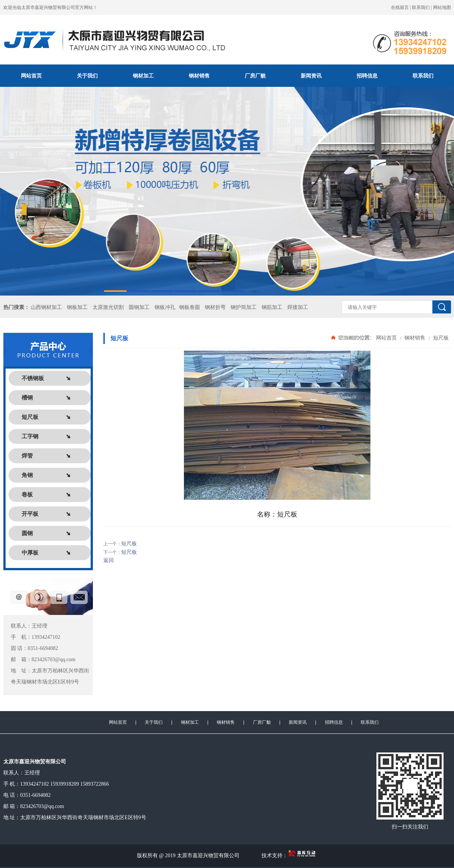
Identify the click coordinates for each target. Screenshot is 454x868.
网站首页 (31, 76)
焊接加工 (298, 307)
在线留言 (400, 7)
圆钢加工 (139, 307)
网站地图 (442, 7)
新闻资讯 (311, 76)
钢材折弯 (215, 307)
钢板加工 (77, 307)
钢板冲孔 (165, 307)
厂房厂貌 (255, 76)
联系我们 (421, 7)
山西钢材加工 (46, 307)
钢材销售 (199, 76)
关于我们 (87, 76)
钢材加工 (143, 76)
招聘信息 (367, 76)
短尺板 (441, 338)
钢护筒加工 (244, 307)
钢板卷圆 (190, 307)
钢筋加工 (272, 307)
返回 (109, 560)
